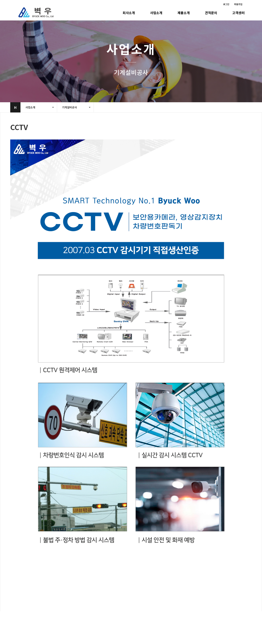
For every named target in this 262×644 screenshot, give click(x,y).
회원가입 (238, 4)
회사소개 (129, 13)
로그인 (226, 4)
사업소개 (156, 13)
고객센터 (238, 13)
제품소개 (184, 13)
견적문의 (211, 13)
